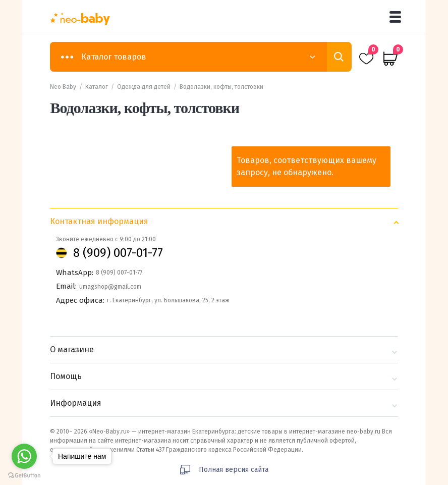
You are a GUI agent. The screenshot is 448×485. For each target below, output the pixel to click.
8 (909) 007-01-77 (118, 253)
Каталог (97, 87)
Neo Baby (63, 87)
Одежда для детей (144, 87)
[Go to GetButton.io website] (24, 475)
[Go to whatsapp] (24, 456)
